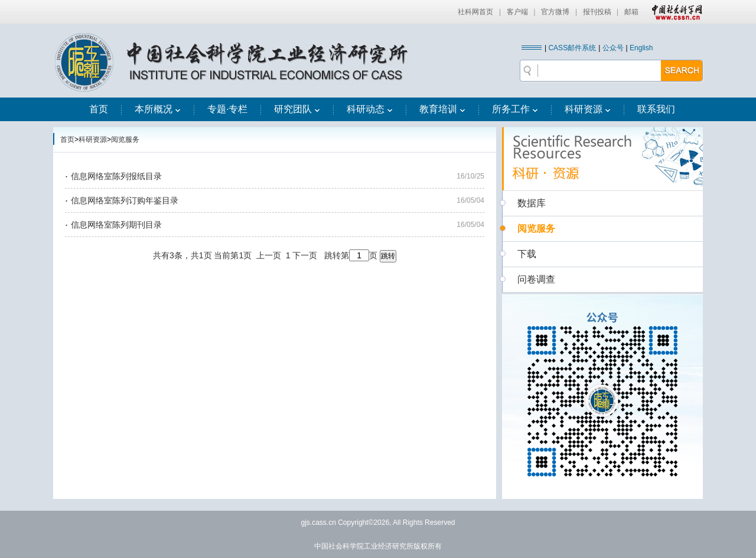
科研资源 (588, 109)
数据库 (532, 203)
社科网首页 (475, 12)
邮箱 (631, 12)
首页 (99, 109)
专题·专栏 (227, 109)
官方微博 (555, 12)
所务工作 (515, 109)
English (641, 48)
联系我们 (656, 109)
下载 (527, 254)
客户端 (517, 12)
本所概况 (158, 109)
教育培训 (442, 109)
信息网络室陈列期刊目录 (116, 225)
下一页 (305, 255)
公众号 (613, 48)
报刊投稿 (597, 12)
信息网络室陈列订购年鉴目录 (125, 200)
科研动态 (370, 109)
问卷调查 (536, 279)
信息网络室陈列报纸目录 (116, 176)
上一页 (269, 255)
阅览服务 (125, 139)
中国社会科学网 (674, 12)
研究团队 (297, 109)
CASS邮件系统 (572, 48)
